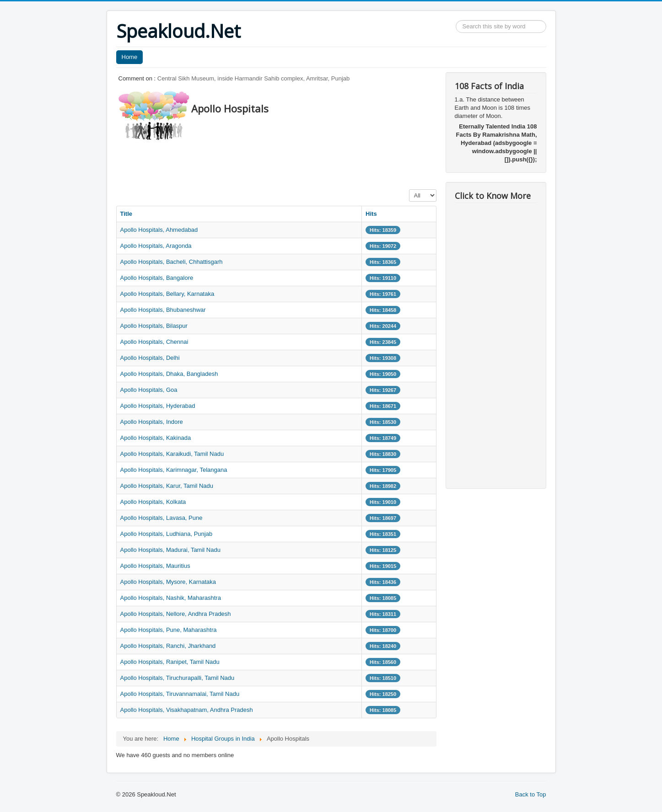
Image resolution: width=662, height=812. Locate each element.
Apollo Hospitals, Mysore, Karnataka (168, 582)
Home (130, 57)
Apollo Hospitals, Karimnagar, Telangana (174, 470)
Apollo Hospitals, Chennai (154, 342)
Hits (371, 214)
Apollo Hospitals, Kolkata (153, 502)
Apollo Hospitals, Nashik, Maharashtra (171, 598)
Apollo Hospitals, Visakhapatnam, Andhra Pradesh (187, 710)
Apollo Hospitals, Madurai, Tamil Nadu (170, 550)
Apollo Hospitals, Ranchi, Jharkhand (168, 646)
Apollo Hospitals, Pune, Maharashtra (169, 630)
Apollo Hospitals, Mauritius (155, 566)
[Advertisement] (283, 162)
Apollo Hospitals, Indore (152, 422)
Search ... (456, 20)
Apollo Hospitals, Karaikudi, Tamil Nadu (172, 454)
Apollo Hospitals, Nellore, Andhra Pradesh (176, 614)
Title (126, 214)
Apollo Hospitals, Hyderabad (158, 406)
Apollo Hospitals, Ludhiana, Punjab (167, 534)
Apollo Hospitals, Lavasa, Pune (161, 518)
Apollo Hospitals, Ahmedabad (159, 230)
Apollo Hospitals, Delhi (150, 358)
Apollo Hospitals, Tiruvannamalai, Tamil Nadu (180, 694)
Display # (409, 190)
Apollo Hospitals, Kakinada (156, 438)
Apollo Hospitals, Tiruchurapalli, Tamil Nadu (178, 678)
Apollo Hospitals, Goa (149, 390)
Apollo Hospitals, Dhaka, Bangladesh (169, 374)
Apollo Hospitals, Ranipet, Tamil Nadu (170, 662)
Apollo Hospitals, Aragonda (156, 246)
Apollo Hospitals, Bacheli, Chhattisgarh (172, 262)
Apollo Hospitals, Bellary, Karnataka (167, 294)
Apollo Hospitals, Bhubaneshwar (163, 310)
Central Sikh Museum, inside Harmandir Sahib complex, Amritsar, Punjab (254, 78)
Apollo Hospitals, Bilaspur (154, 326)
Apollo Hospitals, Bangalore (157, 278)
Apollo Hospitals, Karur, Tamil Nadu (167, 486)
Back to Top (531, 794)
